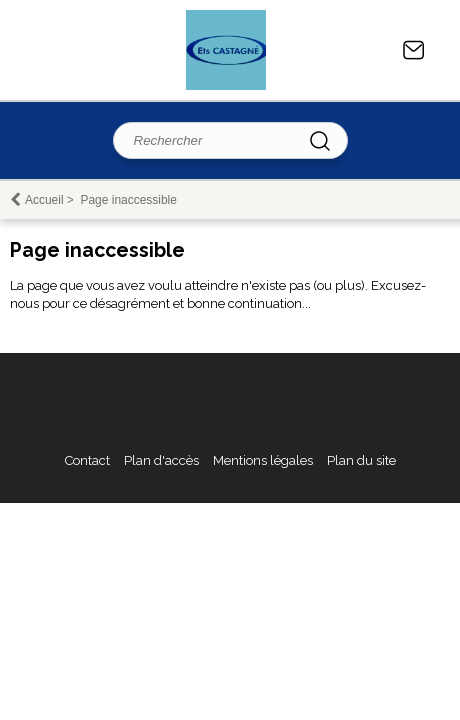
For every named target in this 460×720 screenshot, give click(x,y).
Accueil (44, 200)
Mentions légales (263, 460)
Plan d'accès (161, 460)
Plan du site (361, 460)
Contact (414, 50)
